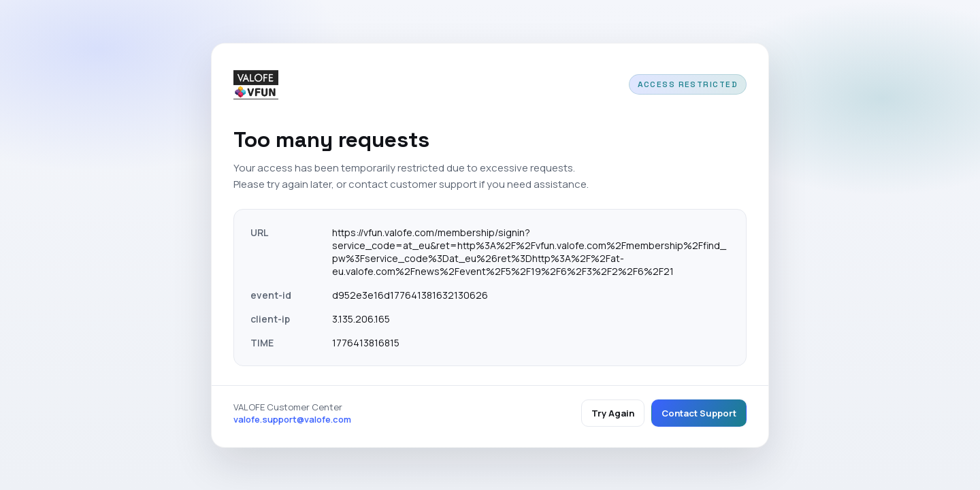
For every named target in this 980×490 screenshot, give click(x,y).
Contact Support (699, 413)
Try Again (613, 413)
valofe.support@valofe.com (292, 419)
